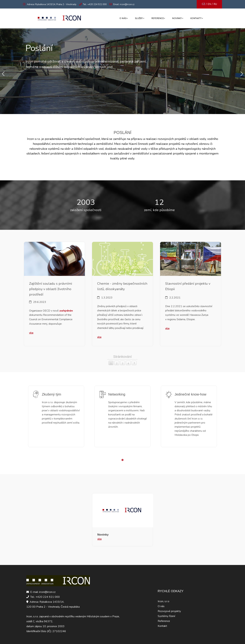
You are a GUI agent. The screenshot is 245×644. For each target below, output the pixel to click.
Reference (158, 18)
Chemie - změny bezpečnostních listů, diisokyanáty (122, 286)
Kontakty (196, 18)
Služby (139, 18)
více (31, 333)
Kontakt (162, 626)
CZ (203, 4)
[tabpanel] (56, 419)
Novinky (177, 18)
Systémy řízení (166, 616)
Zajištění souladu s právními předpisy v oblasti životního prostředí (51, 289)
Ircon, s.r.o (164, 601)
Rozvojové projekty (169, 611)
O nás (123, 18)
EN (209, 4)
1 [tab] (122, 460)
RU (215, 4)
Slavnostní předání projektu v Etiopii (188, 286)
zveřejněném (66, 311)
